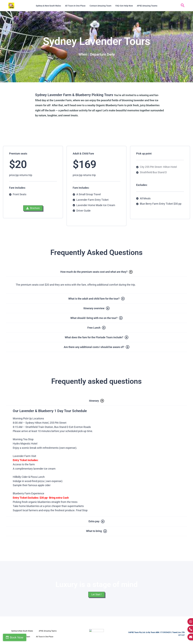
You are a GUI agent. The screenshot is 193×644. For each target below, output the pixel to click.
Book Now (17, 637)
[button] (183, 6)
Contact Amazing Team (100, 6)
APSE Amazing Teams (147, 6)
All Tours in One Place (75, 6)
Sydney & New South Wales (48, 6)
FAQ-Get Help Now (124, 6)
